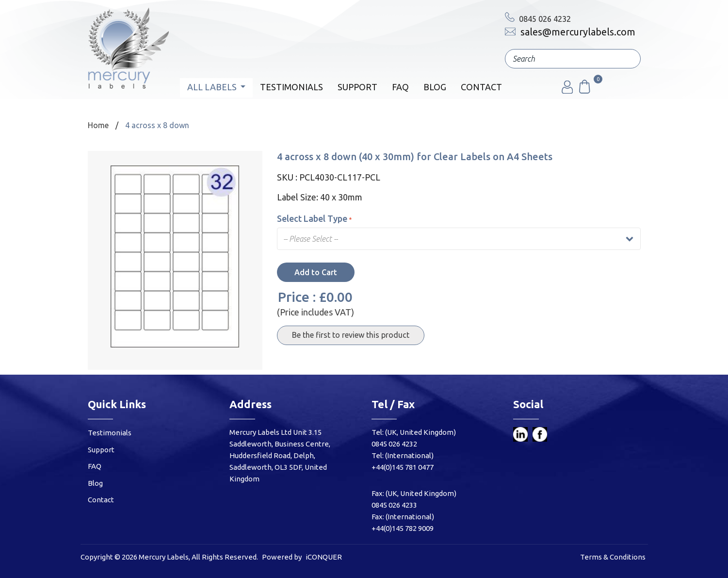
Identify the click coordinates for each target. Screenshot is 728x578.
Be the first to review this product (351, 335)
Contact (481, 87)
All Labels (213, 87)
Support (357, 87)
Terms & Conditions (613, 557)
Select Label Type (314, 218)
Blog (435, 87)
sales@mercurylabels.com (570, 32)
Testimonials (291, 87)
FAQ (400, 87)
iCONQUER (324, 557)
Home (98, 125)
